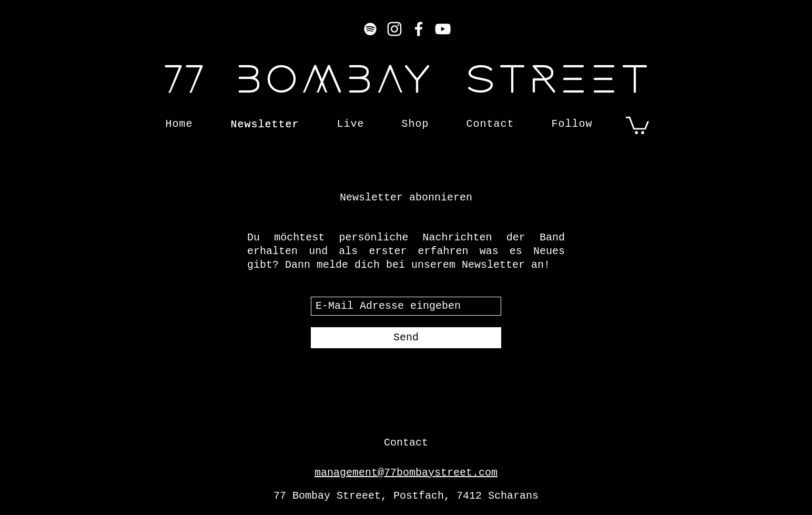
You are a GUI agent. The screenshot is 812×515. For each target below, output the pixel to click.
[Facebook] (419, 29)
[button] (637, 124)
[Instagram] (394, 29)
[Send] (406, 338)
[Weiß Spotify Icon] (370, 29)
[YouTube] (443, 29)
